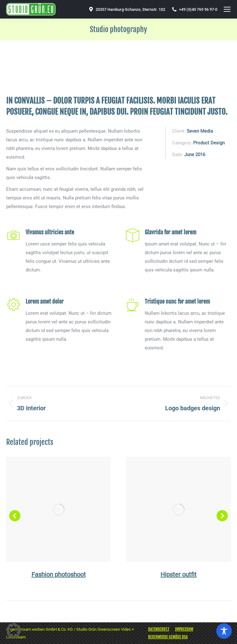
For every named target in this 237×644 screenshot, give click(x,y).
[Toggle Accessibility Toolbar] (224, 631)
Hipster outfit (179, 574)
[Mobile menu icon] (227, 9)
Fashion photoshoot (59, 574)
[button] (15, 516)
